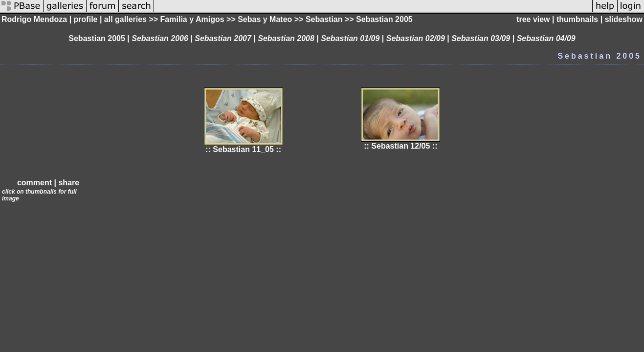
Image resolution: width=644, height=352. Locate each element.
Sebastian (324, 19)
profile (86, 19)
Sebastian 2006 (160, 38)
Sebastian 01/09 (350, 38)
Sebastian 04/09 (546, 38)
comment (34, 183)
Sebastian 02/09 (416, 38)
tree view (533, 19)
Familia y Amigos (192, 19)
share (69, 183)
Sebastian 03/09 (481, 38)
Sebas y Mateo (265, 19)
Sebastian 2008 (286, 38)
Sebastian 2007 (223, 38)
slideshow (624, 19)
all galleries (125, 19)
